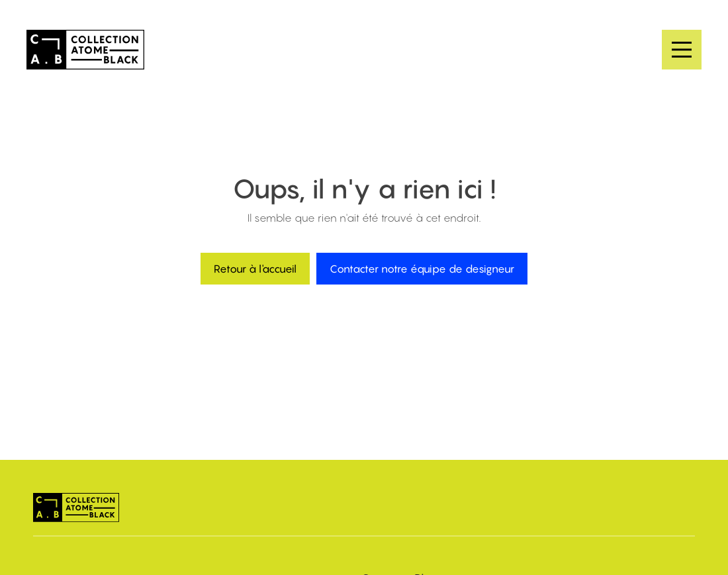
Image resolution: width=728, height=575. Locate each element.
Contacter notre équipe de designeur (422, 269)
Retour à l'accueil (255, 269)
